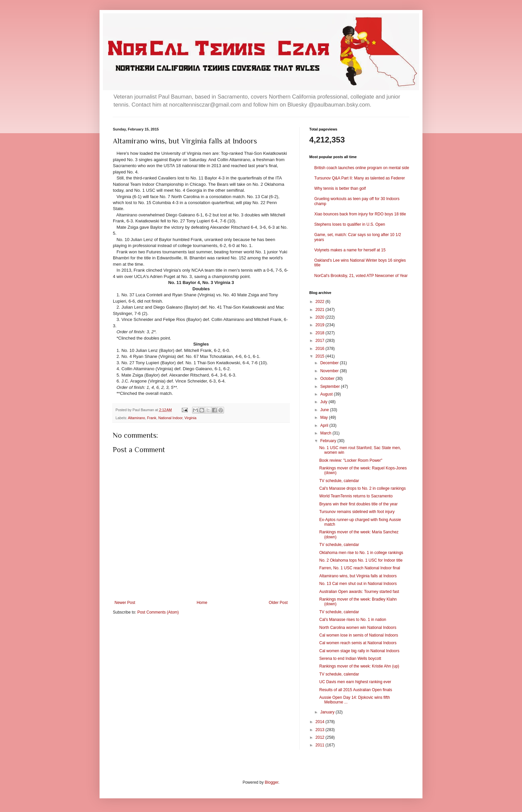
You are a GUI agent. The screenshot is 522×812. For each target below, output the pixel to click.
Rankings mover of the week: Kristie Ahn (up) (359, 666)
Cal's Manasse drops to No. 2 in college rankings (363, 488)
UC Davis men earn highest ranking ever (355, 682)
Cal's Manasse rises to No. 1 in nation (353, 620)
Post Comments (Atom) (158, 612)
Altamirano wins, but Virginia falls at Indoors (358, 576)
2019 (321, 325)
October (328, 379)
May (325, 417)
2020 (321, 317)
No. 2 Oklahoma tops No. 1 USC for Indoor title (361, 560)
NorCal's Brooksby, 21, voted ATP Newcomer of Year (361, 276)
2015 (321, 356)
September (331, 387)
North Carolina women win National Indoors (358, 628)
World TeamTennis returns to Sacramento (356, 496)
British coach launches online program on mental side (362, 168)
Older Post (278, 603)
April (325, 425)
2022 (321, 302)
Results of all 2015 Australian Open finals (356, 690)
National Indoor (170, 418)
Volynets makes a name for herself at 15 (350, 250)
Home (202, 603)
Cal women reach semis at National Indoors (358, 643)
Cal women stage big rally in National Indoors (359, 651)
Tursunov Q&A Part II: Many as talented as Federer (360, 178)
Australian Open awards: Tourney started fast (359, 592)
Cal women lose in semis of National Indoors (359, 635)
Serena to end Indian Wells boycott (350, 659)
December (330, 363)
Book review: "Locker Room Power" (351, 460)
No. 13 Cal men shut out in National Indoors (358, 584)
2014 (321, 722)
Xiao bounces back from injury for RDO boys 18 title (360, 214)
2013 (321, 730)
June (325, 410)
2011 (321, 745)
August (327, 394)
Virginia (190, 418)
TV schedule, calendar (339, 481)
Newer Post (125, 603)
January (328, 712)
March (326, 433)
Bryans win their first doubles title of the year (358, 504)
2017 (321, 341)
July (324, 402)
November (330, 371)
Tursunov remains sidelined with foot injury (357, 512)
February (329, 441)
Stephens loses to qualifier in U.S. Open (350, 224)
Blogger (271, 782)
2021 (321, 310)
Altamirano (136, 418)
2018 (321, 333)
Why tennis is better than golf (340, 188)
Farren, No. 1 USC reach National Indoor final (360, 568)
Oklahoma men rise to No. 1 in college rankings (361, 553)
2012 (321, 737)
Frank (152, 418)
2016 (321, 349)
